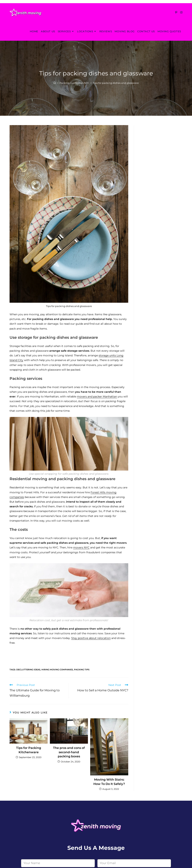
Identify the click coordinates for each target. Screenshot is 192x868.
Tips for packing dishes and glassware (116, 83)
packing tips (82, 670)
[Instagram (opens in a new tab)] (181, 12)
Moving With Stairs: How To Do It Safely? (109, 782)
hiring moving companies (57, 670)
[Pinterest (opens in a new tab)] (176, 12)
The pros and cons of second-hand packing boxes (69, 752)
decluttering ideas (28, 670)
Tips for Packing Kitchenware (29, 750)
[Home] (55, 83)
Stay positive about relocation (91, 638)
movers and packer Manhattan (97, 396)
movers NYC (81, 547)
